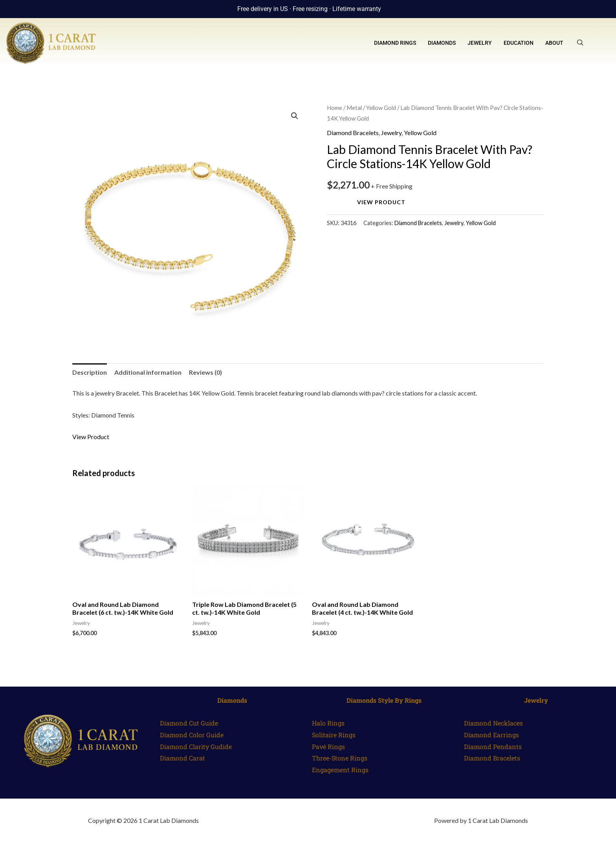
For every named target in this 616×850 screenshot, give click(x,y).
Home (335, 108)
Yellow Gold (381, 108)
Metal (354, 108)
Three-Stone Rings (340, 758)
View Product (381, 202)
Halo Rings (328, 723)
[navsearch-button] (580, 43)
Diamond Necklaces (493, 723)
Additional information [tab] (148, 372)
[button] (295, 116)
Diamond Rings (395, 43)
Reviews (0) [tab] (205, 372)
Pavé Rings (328, 746)
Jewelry (480, 43)
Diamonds (442, 43)
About (554, 43)
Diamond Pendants (493, 746)
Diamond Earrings (491, 735)
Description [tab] (90, 372)
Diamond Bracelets (353, 133)
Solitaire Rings (334, 735)
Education (519, 43)
